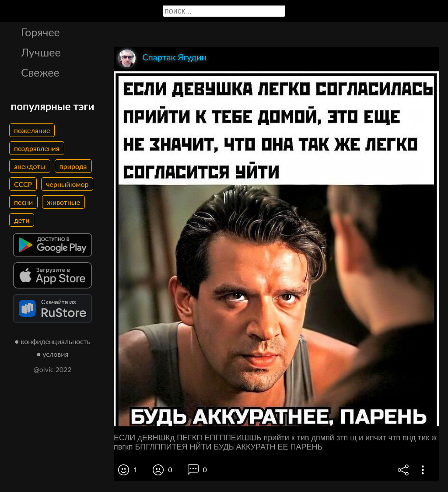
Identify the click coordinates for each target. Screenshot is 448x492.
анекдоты (30, 166)
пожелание (32, 130)
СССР (23, 184)
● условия (53, 354)
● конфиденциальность (53, 341)
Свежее (40, 72)
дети (22, 220)
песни (23, 202)
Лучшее (41, 52)
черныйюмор (67, 184)
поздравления (37, 148)
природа (73, 166)
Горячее (40, 32)
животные (63, 202)
